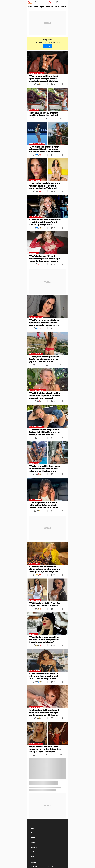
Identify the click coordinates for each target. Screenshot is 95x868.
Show (36, 7)
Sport (42, 7)
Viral (33, 857)
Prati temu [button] (47, 46)
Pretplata (50, 866)
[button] (36, 2)
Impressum (34, 866)
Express (64, 7)
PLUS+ (33, 828)
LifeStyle (34, 847)
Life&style (50, 7)
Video (57, 7)
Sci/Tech (34, 852)
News (30, 7)
